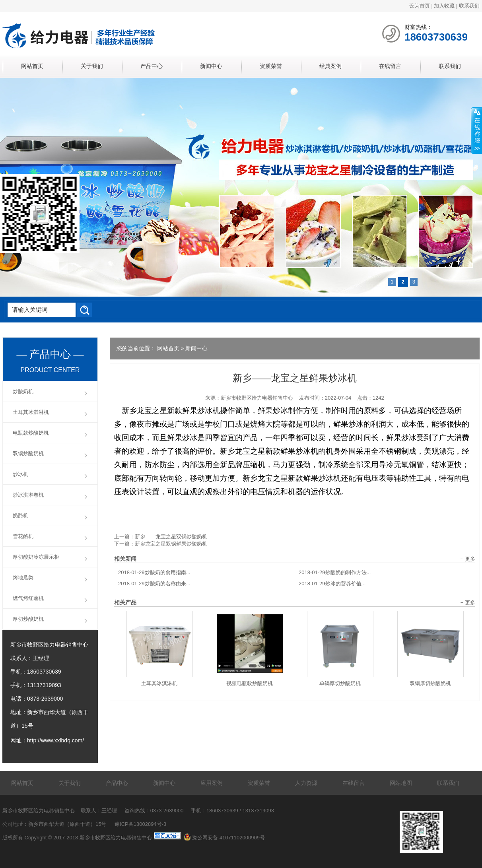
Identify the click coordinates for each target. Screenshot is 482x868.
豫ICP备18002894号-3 (140, 824)
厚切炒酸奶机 (28, 619)
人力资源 (306, 783)
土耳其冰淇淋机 (159, 683)
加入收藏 (444, 6)
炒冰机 (20, 474)
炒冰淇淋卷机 (28, 495)
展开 (476, 131)
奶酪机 (20, 516)
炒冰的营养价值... (332, 584)
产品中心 (152, 66)
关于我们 (92, 66)
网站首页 (32, 66)
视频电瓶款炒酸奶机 (250, 683)
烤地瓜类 (23, 578)
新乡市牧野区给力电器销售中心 (257, 398)
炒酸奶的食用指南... (154, 572)
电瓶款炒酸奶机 (31, 433)
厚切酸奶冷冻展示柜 (36, 557)
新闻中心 (211, 66)
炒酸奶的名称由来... (154, 584)
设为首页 (420, 6)
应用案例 (212, 783)
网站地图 (401, 783)
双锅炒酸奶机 (28, 453)
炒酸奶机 (23, 391)
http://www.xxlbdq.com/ (55, 740)
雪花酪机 (23, 536)
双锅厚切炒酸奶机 (430, 683)
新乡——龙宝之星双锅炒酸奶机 (171, 537)
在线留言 (390, 66)
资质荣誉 (271, 66)
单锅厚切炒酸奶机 (340, 683)
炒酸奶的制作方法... (335, 572)
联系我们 (469, 6)
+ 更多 (468, 559)
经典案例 (330, 66)
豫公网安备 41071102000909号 (224, 838)
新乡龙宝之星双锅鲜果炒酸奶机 (171, 544)
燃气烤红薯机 (28, 598)
